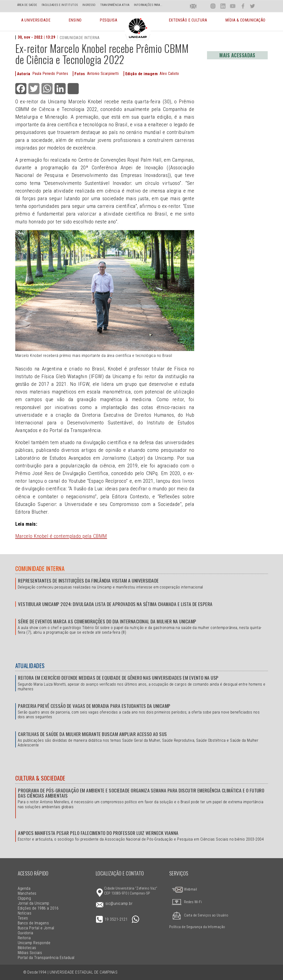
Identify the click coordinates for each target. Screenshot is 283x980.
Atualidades (30, 666)
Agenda (24, 888)
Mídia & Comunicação (245, 23)
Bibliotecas (27, 948)
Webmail (184, 889)
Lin (223, 6)
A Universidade (36, 23)
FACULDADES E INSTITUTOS (60, 5)
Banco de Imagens (33, 923)
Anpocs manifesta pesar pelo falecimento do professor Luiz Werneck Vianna (98, 833)
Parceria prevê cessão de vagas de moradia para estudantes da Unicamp (94, 706)
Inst (213, 6)
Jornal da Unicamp (34, 903)
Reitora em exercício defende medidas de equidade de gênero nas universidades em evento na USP (118, 678)
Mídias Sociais (30, 953)
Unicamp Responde (34, 943)
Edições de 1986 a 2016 (38, 908)
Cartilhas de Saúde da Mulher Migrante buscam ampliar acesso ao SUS (93, 734)
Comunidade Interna (40, 568)
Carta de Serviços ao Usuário (199, 915)
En (193, 6)
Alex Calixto (169, 74)
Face (243, 6)
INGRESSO (89, 5)
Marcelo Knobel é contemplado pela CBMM (61, 536)
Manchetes (27, 893)
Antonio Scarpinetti (103, 74)
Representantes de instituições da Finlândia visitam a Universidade (88, 580)
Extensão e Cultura (188, 23)
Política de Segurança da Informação (197, 927)
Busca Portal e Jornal (36, 928)
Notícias (25, 913)
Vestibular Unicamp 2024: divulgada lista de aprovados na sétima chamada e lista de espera (115, 604)
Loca (203, 6)
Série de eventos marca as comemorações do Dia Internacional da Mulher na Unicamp (107, 621)
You (233, 6)
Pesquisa (108, 23)
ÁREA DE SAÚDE (27, 5)
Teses (23, 918)
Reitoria (24, 938)
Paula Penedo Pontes (50, 74)
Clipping (24, 898)
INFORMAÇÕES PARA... (148, 5)
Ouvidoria (26, 933)
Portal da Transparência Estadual (46, 958)
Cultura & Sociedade (40, 778)
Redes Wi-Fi (186, 902)
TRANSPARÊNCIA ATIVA (115, 5)
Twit (252, 6)
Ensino (75, 23)
